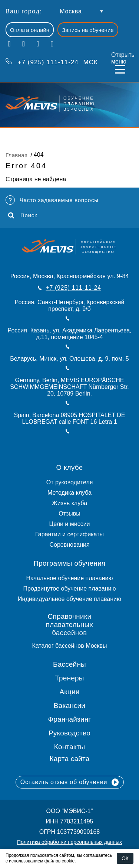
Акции (69, 692)
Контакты (70, 747)
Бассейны (69, 664)
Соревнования (69, 545)
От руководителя (70, 482)
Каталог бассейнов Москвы (69, 646)
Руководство (69, 733)
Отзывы (69, 513)
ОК (125, 858)
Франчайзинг (70, 719)
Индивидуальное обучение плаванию (69, 599)
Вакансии (69, 706)
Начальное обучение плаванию (69, 578)
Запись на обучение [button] (88, 30)
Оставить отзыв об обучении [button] (70, 782)
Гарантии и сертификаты (69, 534)
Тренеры (69, 678)
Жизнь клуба (69, 503)
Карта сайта (70, 759)
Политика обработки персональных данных (69, 842)
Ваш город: (24, 11)
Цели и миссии (69, 524)
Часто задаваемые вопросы (52, 200)
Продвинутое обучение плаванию (70, 589)
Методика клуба (69, 493)
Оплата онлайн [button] (30, 30)
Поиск (23, 215)
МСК (52, 62)
